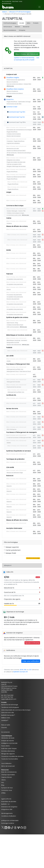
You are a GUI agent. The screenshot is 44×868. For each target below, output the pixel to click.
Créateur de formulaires (14, 134)
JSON (21, 670)
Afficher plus (10, 86)
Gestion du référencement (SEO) (16, 151)
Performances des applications (16, 80)
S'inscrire (4, 728)
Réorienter (26, 27)
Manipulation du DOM (13, 343)
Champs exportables (8, 775)
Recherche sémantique (24, 153)
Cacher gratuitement (13, 550)
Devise (9, 289)
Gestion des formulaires (14, 136)
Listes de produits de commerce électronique (16, 710)
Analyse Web (27, 84)
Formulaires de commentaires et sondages (19, 130)
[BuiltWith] (8, 7)
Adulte (9, 361)
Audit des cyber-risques (9, 749)
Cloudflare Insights (13, 78)
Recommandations (10, 30)
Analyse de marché (8, 741)
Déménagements (7, 813)
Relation (17, 27)
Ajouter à (32, 643)
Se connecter (7, 1)
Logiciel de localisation (13, 143)
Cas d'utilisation (6, 763)
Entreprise (22, 30)
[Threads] (15, 827)
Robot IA (9, 486)
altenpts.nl (8, 565)
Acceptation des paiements (15, 279)
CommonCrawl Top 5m (17, 117)
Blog (17, 323)
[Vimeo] (18, 827)
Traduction (10, 141)
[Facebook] (9, 827)
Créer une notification (31, 661)
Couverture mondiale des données (12, 756)
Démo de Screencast (8, 766)
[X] (3, 827)
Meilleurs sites (6, 718)
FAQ (3, 783)
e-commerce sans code (14, 215)
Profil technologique (10, 23)
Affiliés (3, 793)
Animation (24, 340)
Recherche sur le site (13, 149)
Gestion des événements (14, 345)
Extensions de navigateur (9, 807)
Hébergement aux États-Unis (15, 369)
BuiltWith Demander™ (8, 715)
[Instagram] (25, 827)
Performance (8, 27)
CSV (30, 670)
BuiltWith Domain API (21, 672)
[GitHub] (22, 827)
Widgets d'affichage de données (16, 166)
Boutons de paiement (13, 299)
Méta (29, 23)
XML (25, 670)
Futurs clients (5, 746)
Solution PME (22, 211)
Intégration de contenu (13, 160)
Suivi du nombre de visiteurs (15, 84)
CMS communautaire (13, 327)
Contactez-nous (7, 790)
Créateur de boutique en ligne (15, 213)
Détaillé (22, 23)
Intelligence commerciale (9, 743)
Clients (3, 780)
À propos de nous (7, 788)
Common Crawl (12, 107)
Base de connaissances (9, 772)
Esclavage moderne (8, 823)
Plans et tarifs (6, 725)
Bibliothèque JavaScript (14, 340)
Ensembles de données (9, 802)
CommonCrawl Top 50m (17, 122)
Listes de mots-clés (8, 713)
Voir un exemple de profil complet (27, 59)
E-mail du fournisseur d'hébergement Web (19, 438)
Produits (36, 23)
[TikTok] (12, 827)
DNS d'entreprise (12, 429)
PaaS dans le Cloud (25, 371)
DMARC (9, 443)
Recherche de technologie (10, 705)
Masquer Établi (11, 553)
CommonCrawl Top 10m (17, 112)
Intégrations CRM (7, 809)
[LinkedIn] (6, 827)
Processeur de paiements (14, 295)
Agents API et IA (6, 799)
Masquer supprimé (12, 547)
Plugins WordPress (12, 102)
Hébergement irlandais (13, 382)
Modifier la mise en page (33, 558)
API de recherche (12, 153)
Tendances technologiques (10, 707)
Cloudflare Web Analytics (15, 89)
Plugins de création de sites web (16, 162)
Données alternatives (8, 751)
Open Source (11, 323)
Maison (5, 12)
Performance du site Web (14, 104)
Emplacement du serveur (14, 387)
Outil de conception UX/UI (14, 164)
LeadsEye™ (5, 720)
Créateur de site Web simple (15, 325)
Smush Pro (10, 99)
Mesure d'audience (12, 82)
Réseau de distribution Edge (15, 473)
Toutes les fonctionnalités (10, 759)
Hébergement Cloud (13, 371)
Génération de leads (8, 738)
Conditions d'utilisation (9, 816)
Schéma (9, 223)
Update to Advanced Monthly (24, 58)
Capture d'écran (7, 777)
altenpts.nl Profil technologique (20, 12)
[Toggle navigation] (39, 7)
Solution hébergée (12, 211)
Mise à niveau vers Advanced (27, 54)
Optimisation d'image (24, 102)
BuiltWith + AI (5, 804)
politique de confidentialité (10, 821)
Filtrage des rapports (8, 754)
